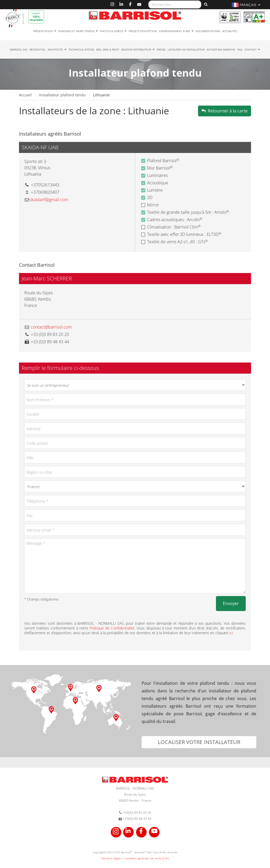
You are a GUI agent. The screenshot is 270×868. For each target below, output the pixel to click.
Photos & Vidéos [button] (113, 31)
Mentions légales (111, 858)
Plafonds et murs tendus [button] (78, 31)
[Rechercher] (205, 4)
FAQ (240, 49)
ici (231, 633)
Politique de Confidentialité (112, 628)
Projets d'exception (143, 31)
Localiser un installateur (186, 49)
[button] (247, 5)
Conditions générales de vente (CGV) (147, 858)
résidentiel (38, 49)
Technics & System (81, 49)
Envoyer (231, 603)
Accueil (26, 95)
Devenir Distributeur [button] (138, 49)
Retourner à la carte (225, 111)
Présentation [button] (45, 31)
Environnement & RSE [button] (176, 31)
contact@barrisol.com (51, 327)
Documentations (208, 31)
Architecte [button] (57, 49)
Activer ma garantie (221, 49)
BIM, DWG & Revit (108, 49)
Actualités (230, 31)
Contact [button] (252, 49)
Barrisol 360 (19, 49)
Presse (161, 49)
